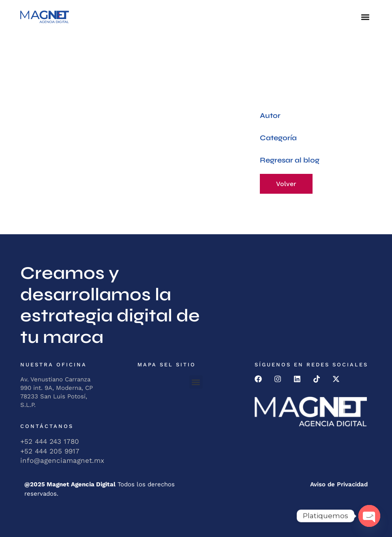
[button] (365, 17)
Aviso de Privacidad (339, 484)
